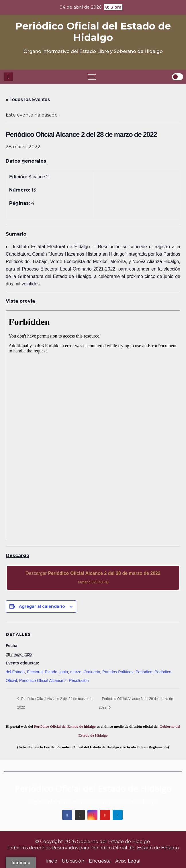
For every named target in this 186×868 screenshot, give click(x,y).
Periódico (144, 672)
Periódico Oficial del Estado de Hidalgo (93, 32)
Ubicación (73, 861)
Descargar (93, 578)
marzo (76, 672)
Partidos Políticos (118, 672)
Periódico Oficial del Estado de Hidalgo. (135, 848)
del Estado (15, 672)
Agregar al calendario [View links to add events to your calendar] (42, 606)
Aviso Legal (128, 861)
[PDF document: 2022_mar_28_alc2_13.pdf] (93, 425)
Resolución (79, 680)
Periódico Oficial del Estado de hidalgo (65, 726)
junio (64, 672)
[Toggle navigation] (92, 77)
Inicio (51, 861)
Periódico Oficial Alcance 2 (43, 680)
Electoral (35, 672)
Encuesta (100, 861)
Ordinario (92, 672)
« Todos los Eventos (28, 99)
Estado (51, 672)
